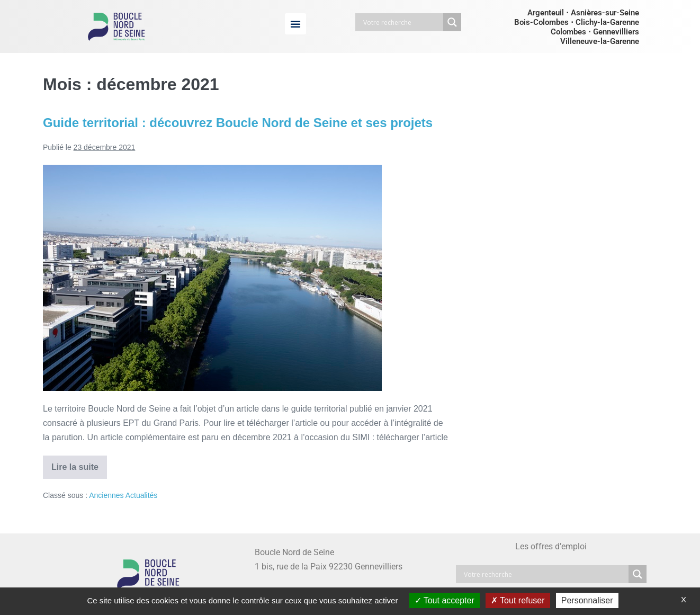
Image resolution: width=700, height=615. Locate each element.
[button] (295, 24)
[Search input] (402, 22)
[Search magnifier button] (452, 22)
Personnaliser (587, 600)
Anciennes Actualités (123, 495)
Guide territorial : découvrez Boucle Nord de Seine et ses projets (238, 123)
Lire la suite (79, 464)
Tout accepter (445, 600)
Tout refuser (518, 600)
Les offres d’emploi (551, 546)
